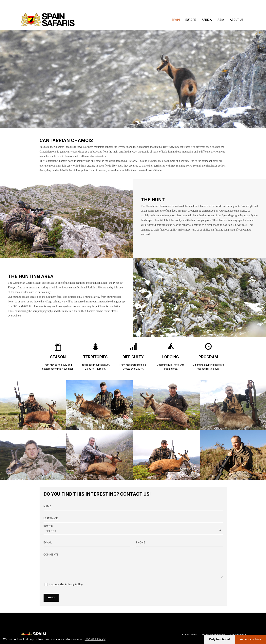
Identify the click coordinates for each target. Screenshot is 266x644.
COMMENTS (51, 555)
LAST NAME (51, 518)
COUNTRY (48, 526)
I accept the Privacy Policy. (66, 584)
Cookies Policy (95, 639)
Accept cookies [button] (251, 639)
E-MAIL (48, 542)
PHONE (141, 542)
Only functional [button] (219, 639)
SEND (51, 597)
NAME (47, 506)
